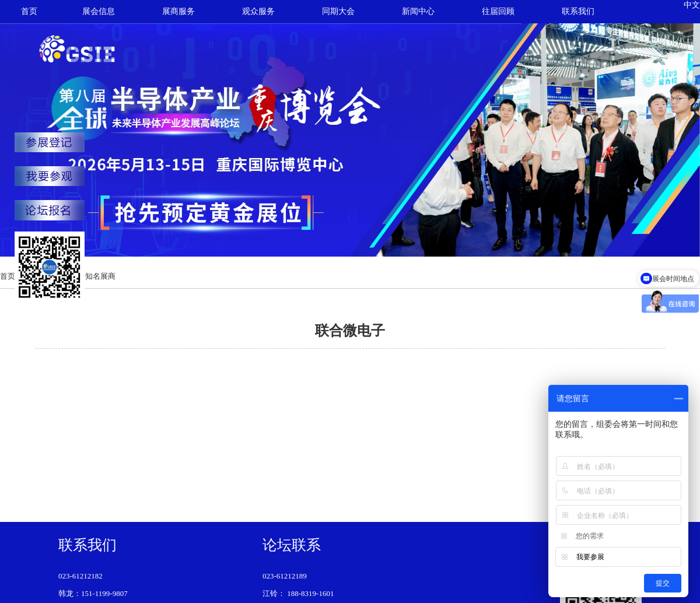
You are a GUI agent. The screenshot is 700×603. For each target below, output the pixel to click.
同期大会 (338, 11)
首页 (29, 11)
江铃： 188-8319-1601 (298, 593)
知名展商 (100, 276)
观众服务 (258, 11)
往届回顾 (498, 11)
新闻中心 (418, 11)
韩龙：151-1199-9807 (93, 593)
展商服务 (178, 11)
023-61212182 (80, 576)
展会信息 (99, 11)
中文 (692, 5)
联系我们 (578, 11)
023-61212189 (285, 576)
